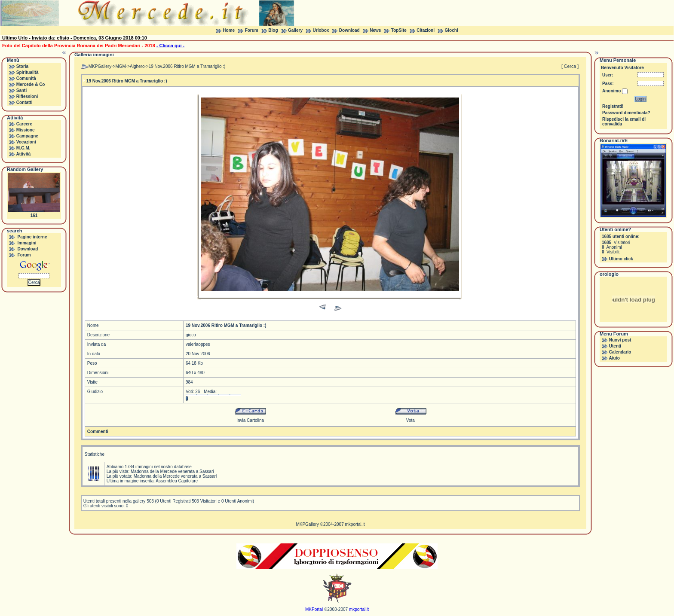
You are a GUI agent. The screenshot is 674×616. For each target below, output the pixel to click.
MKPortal (314, 609)
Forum (252, 30)
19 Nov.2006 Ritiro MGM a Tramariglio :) (187, 66)
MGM (120, 66)
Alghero (137, 66)
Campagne (27, 136)
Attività (23, 154)
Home (229, 30)
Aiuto (614, 358)
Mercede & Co (31, 84)
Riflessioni (27, 96)
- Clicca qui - (170, 46)
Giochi (452, 30)
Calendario (620, 352)
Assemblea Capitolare (177, 481)
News (375, 30)
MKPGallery (100, 66)
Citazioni (426, 30)
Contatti (25, 102)
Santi (21, 90)
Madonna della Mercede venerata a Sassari (172, 471)
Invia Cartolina (250, 420)
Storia (22, 66)
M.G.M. (23, 148)
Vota (411, 420)
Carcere (24, 124)
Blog (273, 30)
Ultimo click (621, 259)
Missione (26, 130)
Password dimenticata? (626, 113)
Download (349, 30)
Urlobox (321, 30)
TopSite (399, 30)
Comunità (26, 78)
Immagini (27, 243)
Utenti (615, 346)
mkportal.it (355, 524)
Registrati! (613, 106)
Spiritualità (28, 72)
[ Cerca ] (570, 66)
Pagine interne (32, 237)
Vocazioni (26, 142)
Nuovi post (620, 340)
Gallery (295, 30)
